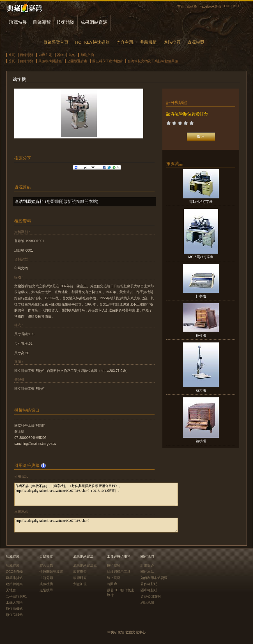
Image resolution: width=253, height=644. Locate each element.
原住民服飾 (14, 615)
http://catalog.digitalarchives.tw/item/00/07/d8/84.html (96, 525)
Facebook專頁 (211, 6)
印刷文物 (87, 55)
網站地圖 (147, 603)
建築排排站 (14, 578)
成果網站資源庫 (85, 566)
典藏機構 (148, 42)
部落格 (192, 6)
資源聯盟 (196, 42)
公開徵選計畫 (77, 61)
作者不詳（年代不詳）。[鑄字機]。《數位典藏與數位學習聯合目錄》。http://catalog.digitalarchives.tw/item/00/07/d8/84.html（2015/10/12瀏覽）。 (96, 494)
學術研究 (80, 578)
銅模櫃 (201, 335)
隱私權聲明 (149, 590)
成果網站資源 (94, 22)
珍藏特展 (18, 22)
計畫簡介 (147, 566)
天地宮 (11, 590)
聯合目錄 (46, 566)
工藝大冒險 (14, 603)
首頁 (181, 6)
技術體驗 (66, 22)
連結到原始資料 (29, 201)
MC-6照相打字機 (201, 257)
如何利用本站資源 (154, 578)
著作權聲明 (149, 584)
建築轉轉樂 (14, 584)
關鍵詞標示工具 (119, 572)
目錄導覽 (42, 22)
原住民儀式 (14, 609)
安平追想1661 (16, 596)
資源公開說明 (151, 596)
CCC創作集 (15, 572)
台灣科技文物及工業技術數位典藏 (153, 61)
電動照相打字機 (201, 202)
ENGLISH (232, 6)
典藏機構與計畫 (50, 61)
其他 (72, 55)
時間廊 (112, 584)
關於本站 (147, 572)
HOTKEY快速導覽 (92, 42)
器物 (60, 55)
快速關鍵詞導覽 (51, 572)
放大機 (201, 390)
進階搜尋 (172, 42)
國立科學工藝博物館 (107, 61)
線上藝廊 (114, 578)
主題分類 (46, 578)
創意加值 (80, 584)
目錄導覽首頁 (56, 42)
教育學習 (80, 572)
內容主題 (125, 42)
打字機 (201, 296)
